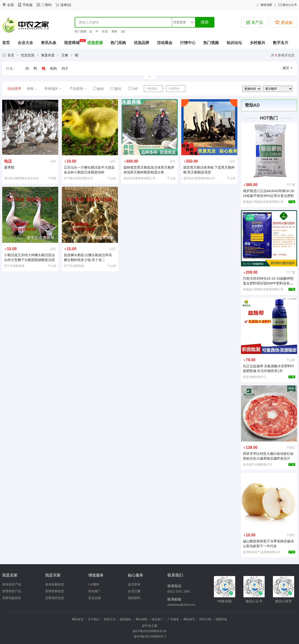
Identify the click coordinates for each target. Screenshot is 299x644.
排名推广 (95, 591)
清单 (64, 5)
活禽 (65, 55)
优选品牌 (141, 43)
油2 (123, 31)
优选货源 (95, 43)
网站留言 (189, 619)
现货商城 (72, 43)
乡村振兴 (257, 43)
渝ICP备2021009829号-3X (149, 631)
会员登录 (134, 584)
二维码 (46, 5)
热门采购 (118, 43)
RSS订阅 (205, 619)
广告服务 (173, 619)
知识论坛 (234, 43)
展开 (288, 68)
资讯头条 (49, 43)
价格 (32, 89)
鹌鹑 (53, 68)
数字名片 (281, 43)
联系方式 (110, 619)
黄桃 (114, 31)
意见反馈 (95, 598)
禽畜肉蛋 (48, 55)
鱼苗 (105, 31)
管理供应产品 (12, 591)
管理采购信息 (55, 591)
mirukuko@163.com (182, 605)
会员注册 (134, 591)
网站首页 (78, 619)
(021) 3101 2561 (179, 591)
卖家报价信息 (55, 598)
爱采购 (284, 22)
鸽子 (65, 68)
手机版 (28, 5)
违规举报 (221, 619)
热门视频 (211, 43)
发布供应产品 (12, 584)
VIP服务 (94, 584)
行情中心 (188, 43)
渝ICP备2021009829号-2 (149, 637)
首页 (6, 43)
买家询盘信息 (12, 598)
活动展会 (165, 43)
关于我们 (94, 619)
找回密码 (134, 598)
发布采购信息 (55, 584)
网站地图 (141, 619)
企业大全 (25, 43)
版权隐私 (125, 619)
